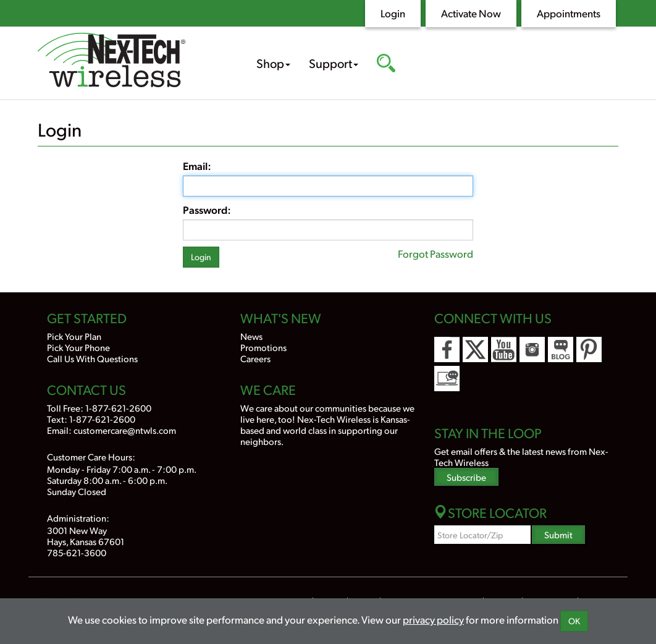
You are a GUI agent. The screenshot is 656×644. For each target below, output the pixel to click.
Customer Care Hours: (91, 456)
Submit (558, 534)
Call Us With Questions (92, 358)
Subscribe (466, 477)
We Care (268, 389)
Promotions (263, 347)
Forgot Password (435, 253)
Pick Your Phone (78, 347)
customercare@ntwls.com (125, 430)
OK (574, 621)
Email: (197, 166)
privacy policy (433, 619)
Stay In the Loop (488, 433)
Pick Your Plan (74, 336)
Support (334, 63)
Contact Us (86, 389)
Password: (207, 210)
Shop (273, 63)
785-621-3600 (77, 552)
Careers (255, 358)
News (251, 336)
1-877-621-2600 (118, 408)
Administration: (78, 518)
